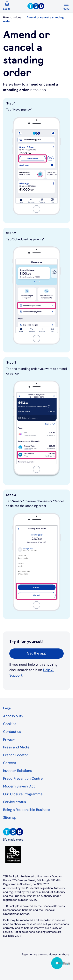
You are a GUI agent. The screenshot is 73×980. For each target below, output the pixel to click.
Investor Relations (17, 771)
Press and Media (16, 747)
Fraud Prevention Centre (23, 778)
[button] (36, 654)
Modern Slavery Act (19, 786)
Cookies (10, 724)
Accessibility (13, 716)
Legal (7, 708)
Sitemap (10, 818)
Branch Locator (16, 755)
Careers (10, 763)
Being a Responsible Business (27, 810)
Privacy (9, 739)
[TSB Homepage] (45, 6)
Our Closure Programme (23, 794)
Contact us (12, 732)
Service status (15, 802)
